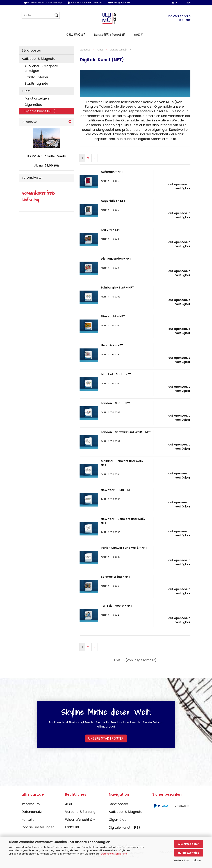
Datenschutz (32, 817)
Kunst (138, 39)
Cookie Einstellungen (38, 833)
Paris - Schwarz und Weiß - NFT (124, 553)
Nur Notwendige (189, 853)
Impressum (31, 810)
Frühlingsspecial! (119, 3)
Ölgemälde (33, 110)
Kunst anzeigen (37, 104)
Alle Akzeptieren (189, 844)
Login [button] (187, 3)
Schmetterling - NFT (116, 582)
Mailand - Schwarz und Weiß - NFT (123, 469)
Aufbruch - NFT (112, 177)
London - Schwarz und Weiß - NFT (126, 438)
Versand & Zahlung (80, 817)
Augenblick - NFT (113, 206)
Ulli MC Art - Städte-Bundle (47, 162)
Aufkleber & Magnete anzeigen (41, 74)
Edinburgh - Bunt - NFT (117, 293)
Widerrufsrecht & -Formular (80, 829)
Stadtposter (76, 39)
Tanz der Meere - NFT (117, 611)
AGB (69, 810)
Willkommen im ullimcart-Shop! (43, 3)
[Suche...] (56, 16)
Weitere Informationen (188, 860)
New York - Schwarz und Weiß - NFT (124, 527)
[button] (175, 3)
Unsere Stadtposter (106, 744)
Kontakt (28, 825)
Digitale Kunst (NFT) (40, 117)
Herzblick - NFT (112, 351)
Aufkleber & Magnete (110, 39)
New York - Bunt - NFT (117, 496)
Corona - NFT (111, 235)
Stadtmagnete (36, 89)
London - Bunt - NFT (115, 409)
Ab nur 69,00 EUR (47, 171)
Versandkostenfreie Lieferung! (85, 3)
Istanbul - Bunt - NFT (116, 380)
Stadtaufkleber (36, 83)
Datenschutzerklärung (114, 854)
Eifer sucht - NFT (113, 322)
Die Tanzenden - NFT (116, 264)
